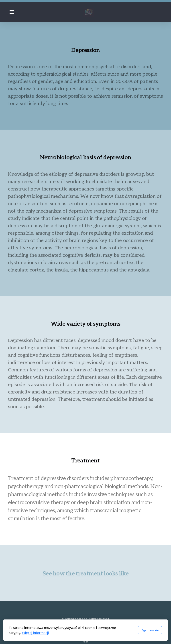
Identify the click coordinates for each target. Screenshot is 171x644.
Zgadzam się (150, 630)
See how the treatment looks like (85, 574)
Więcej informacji (36, 633)
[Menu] (12, 12)
